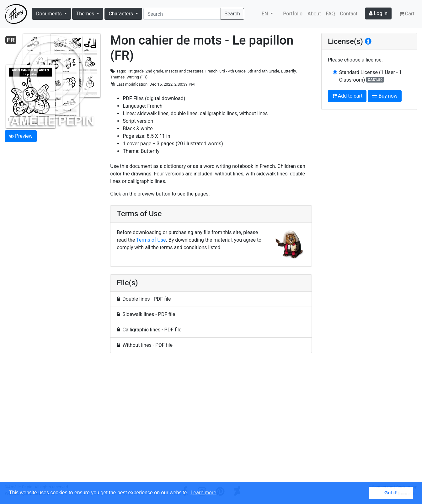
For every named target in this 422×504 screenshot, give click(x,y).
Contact (349, 14)
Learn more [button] (203, 493)
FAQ (331, 14)
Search (232, 14)
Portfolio (293, 14)
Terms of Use (151, 240)
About (314, 14)
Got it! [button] (391, 493)
